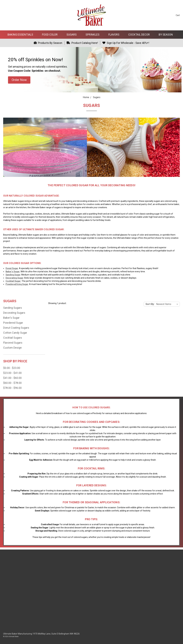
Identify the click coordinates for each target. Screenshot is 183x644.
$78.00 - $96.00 (12, 388)
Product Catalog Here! (82, 43)
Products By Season (48, 43)
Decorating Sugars (14, 313)
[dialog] (177, 638)
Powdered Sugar (13, 323)
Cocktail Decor (140, 35)
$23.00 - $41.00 (12, 373)
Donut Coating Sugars (16, 328)
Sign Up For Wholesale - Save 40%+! (126, 43)
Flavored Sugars (13, 343)
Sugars (73, 35)
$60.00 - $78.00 (12, 383)
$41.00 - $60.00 (12, 378)
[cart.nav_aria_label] (175, 15)
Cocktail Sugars (13, 338)
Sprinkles (94, 35)
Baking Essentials (22, 35)
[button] (19, 80)
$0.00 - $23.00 (12, 368)
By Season (167, 35)
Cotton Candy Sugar (15, 333)
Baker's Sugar (11, 318)
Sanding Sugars (13, 308)
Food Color (51, 35)
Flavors (115, 35)
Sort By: (150, 304)
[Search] (162, 15)
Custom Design (12, 348)
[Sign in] (168, 15)
